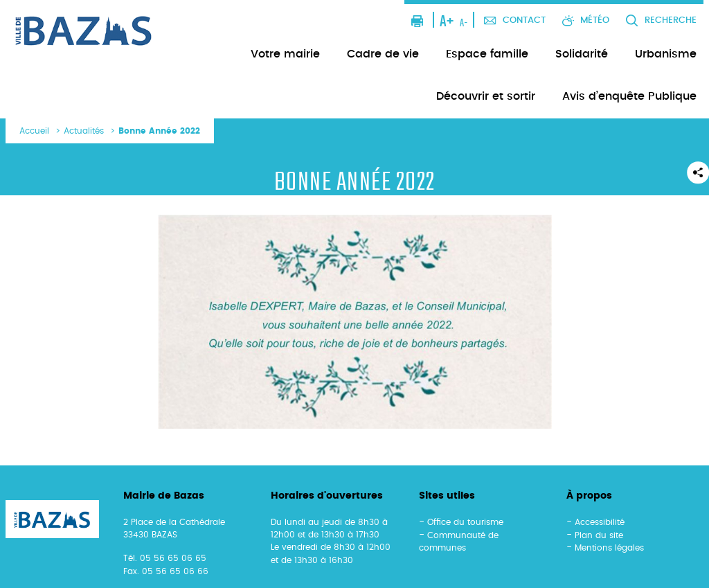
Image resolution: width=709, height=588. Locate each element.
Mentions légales (609, 548)
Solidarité (582, 54)
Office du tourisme (465, 522)
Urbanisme (666, 54)
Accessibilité (600, 522)
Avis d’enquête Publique (629, 96)
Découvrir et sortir (486, 96)
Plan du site (599, 535)
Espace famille (487, 54)
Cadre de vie (383, 54)
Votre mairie (285, 54)
